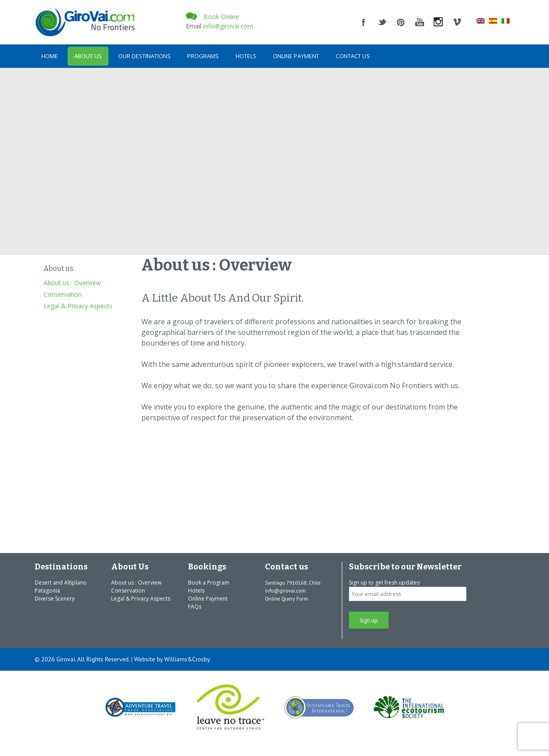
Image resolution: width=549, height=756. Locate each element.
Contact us (353, 56)
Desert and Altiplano (61, 583)
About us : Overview (72, 283)
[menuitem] (481, 20)
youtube (420, 22)
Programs (203, 56)
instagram (438, 22)
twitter (382, 22)
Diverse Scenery (55, 599)
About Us (88, 56)
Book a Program (209, 583)
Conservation (63, 294)
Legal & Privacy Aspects (78, 306)
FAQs (195, 607)
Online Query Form (287, 599)
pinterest (401, 22)
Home (50, 56)
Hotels (246, 56)
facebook (364, 22)
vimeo (457, 22)
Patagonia (47, 591)
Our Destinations (144, 56)
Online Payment (296, 56)
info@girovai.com (228, 26)
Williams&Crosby (187, 659)
